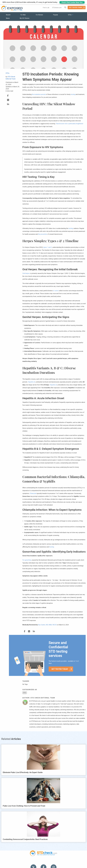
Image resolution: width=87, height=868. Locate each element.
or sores (56, 291)
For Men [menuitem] (23, 15)
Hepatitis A (31, 382)
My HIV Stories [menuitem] (25, 18)
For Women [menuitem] (39, 15)
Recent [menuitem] (8, 15)
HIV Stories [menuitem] (39, 862)
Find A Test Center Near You (72, 2)
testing (73, 94)
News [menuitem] (8, 18)
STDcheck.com (57, 8)
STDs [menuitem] (70, 15)
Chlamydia (33, 493)
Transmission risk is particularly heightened (69, 124)
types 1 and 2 (48, 247)
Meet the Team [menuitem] (68, 862)
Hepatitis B (53, 385)
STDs (25, 693)
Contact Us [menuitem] (49, 862)
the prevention (43, 234)
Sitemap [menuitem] (58, 862)
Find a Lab (46, 8)
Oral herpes (26, 273)
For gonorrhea (27, 560)
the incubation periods (39, 94)
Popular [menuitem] (55, 15)
